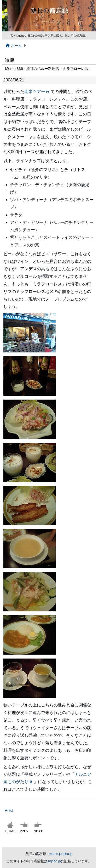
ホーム (13, 46)
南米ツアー (35, 92)
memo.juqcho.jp (61, 854)
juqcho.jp (54, 861)
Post (9, 811)
